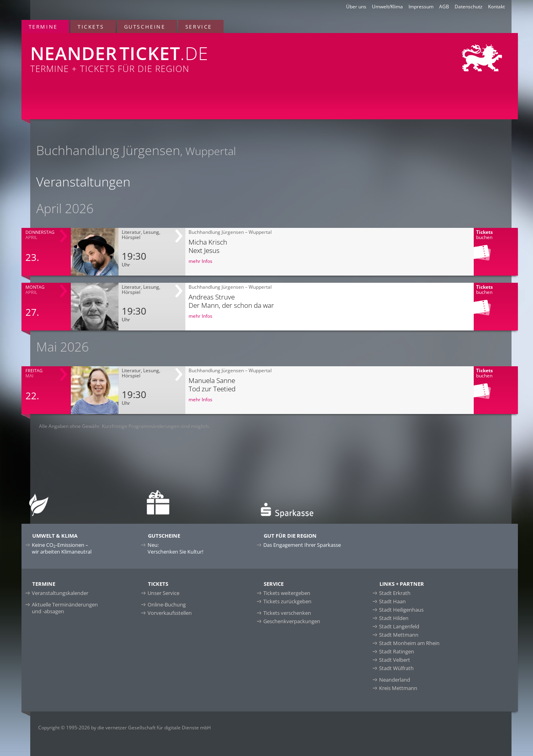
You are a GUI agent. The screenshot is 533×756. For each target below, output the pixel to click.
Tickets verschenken (287, 613)
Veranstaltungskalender (60, 593)
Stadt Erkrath (395, 593)
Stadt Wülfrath (396, 668)
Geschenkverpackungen (292, 621)
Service (199, 27)
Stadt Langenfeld (399, 626)
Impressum (421, 7)
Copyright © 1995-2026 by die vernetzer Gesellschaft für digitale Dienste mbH (124, 728)
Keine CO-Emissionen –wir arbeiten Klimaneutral (62, 548)
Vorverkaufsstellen (170, 613)
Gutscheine (145, 27)
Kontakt (496, 7)
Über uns (356, 7)
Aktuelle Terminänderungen (65, 608)
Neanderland (395, 680)
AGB (444, 7)
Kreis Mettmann (398, 688)
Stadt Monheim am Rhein (409, 643)
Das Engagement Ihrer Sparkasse (302, 545)
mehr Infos (200, 261)
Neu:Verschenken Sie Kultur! (175, 548)
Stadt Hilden (394, 618)
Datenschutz (469, 7)
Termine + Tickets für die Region (167, 54)
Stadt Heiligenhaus (401, 610)
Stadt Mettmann (399, 635)
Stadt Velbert (395, 660)
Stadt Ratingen (397, 651)
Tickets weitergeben (287, 593)
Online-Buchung (167, 604)
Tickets (91, 27)
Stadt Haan (392, 601)
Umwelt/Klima (387, 7)
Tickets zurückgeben (287, 601)
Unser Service (163, 593)
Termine (43, 27)
